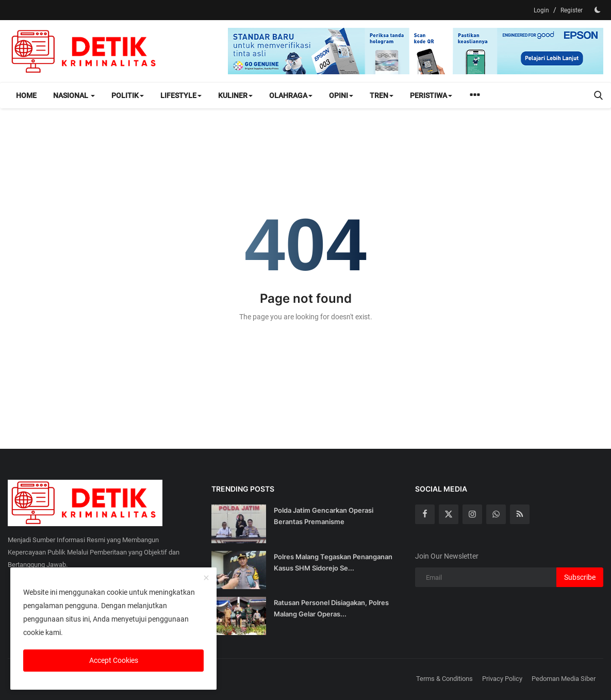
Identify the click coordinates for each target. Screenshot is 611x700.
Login (541, 10)
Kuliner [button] (235, 95)
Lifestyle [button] (181, 95)
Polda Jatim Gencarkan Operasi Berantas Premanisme (324, 516)
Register (572, 10)
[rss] (520, 514)
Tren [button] (382, 95)
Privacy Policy (502, 679)
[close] (206, 578)
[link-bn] (416, 51)
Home (26, 95)
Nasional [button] (74, 95)
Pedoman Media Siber (564, 679)
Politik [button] (128, 95)
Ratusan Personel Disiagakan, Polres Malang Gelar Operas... (331, 608)
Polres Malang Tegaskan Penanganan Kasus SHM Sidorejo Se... (333, 562)
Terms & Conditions (444, 679)
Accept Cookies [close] (114, 660)
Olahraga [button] (291, 95)
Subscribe (580, 577)
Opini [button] (341, 95)
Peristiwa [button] (431, 95)
